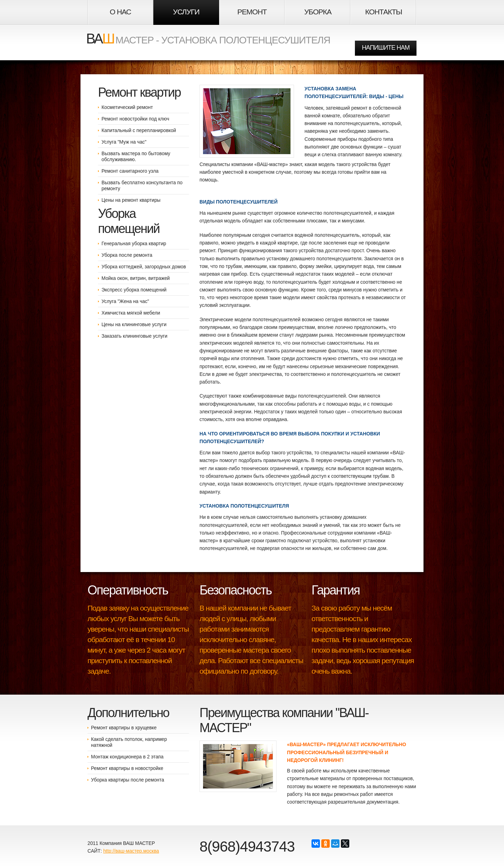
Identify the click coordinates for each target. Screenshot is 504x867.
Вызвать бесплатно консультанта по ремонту (142, 185)
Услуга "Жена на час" (125, 301)
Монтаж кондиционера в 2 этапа (127, 757)
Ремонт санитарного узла (130, 171)
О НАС (120, 12)
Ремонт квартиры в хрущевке (124, 728)
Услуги (186, 12)
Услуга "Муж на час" (124, 142)
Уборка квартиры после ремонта (128, 780)
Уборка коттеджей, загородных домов (144, 267)
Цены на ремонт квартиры (131, 200)
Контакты (383, 12)
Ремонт (252, 12)
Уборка (318, 12)
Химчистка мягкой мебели (131, 313)
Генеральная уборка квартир (134, 243)
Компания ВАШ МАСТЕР (127, 843)
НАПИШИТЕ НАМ (386, 48)
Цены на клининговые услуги (134, 324)
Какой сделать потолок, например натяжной (129, 742)
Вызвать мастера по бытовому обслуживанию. (136, 156)
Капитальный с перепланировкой (139, 130)
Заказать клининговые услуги (134, 336)
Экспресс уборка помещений (134, 290)
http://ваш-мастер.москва (131, 851)
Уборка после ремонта (127, 255)
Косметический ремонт (127, 107)
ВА (100, 39)
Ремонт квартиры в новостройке (127, 768)
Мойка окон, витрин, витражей (136, 278)
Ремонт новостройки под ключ (135, 119)
